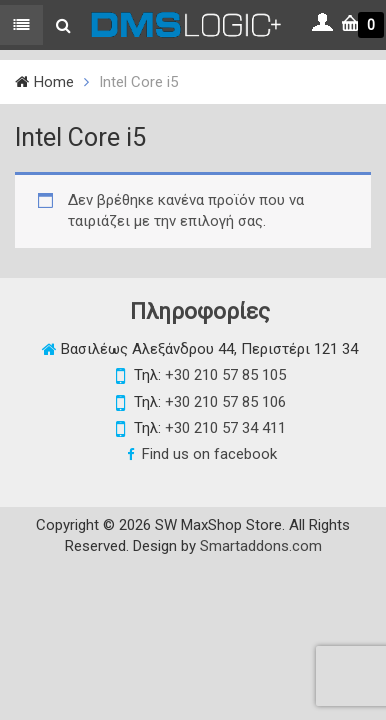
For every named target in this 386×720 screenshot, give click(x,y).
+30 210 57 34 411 (225, 428)
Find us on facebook (209, 454)
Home (54, 82)
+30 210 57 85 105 (225, 375)
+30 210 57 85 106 (225, 402)
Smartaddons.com (261, 546)
